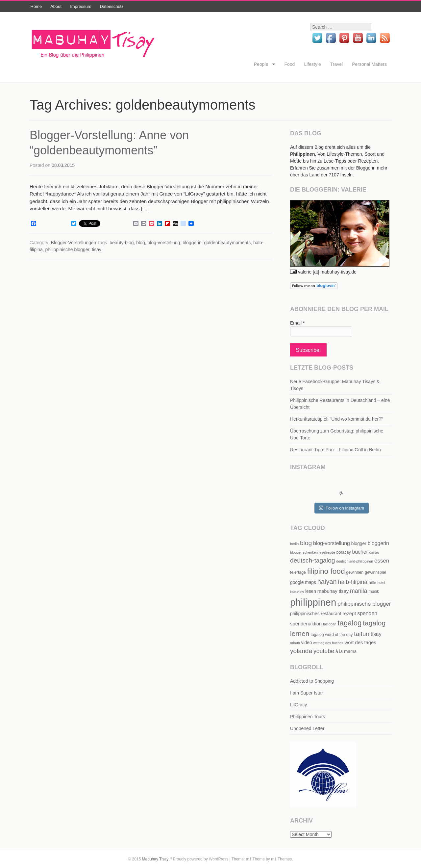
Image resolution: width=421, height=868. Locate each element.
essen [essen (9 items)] (382, 561)
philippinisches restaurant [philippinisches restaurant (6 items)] (316, 614)
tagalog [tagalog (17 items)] (349, 623)
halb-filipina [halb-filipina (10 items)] (353, 582)
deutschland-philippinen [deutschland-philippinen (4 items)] (355, 561)
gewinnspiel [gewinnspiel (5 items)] (375, 572)
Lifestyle (312, 64)
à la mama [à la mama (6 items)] (346, 652)
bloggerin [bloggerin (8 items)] (378, 543)
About (56, 6)
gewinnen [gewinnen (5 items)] (355, 572)
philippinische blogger (67, 250)
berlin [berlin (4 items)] (294, 544)
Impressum (81, 6)
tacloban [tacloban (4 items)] (330, 624)
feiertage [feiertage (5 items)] (298, 572)
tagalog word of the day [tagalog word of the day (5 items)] (332, 635)
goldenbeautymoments (228, 243)
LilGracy (298, 705)
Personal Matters (369, 64)
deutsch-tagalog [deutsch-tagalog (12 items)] (312, 560)
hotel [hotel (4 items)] (381, 583)
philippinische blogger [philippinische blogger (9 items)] (364, 604)
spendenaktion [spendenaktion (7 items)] (306, 624)
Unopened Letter (307, 728)
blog (140, 243)
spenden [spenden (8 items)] (367, 613)
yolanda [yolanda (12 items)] (301, 651)
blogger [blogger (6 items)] (359, 544)
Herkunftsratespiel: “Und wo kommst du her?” (336, 419)
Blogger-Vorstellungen (74, 243)
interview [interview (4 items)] (297, 592)
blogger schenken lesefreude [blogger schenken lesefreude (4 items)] (313, 552)
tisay (97, 250)
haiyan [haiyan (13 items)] (327, 582)
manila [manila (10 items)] (359, 591)
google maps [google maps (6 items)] (303, 582)
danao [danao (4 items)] (374, 552)
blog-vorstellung (164, 243)
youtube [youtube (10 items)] (324, 651)
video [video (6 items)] (307, 643)
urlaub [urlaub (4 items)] (295, 643)
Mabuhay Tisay (155, 859)
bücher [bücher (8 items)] (360, 552)
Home (36, 6)
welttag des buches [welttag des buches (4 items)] (328, 643)
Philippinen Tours (308, 717)
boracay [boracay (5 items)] (344, 552)
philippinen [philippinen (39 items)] (313, 602)
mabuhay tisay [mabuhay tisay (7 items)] (333, 591)
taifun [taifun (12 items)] (362, 634)
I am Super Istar (307, 693)
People (261, 64)
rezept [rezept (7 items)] (349, 614)
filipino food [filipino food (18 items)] (326, 571)
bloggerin (192, 243)
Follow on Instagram (342, 508)
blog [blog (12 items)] (306, 543)
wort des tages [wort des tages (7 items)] (360, 643)
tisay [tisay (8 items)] (376, 634)
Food (290, 64)
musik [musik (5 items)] (374, 592)
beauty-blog (122, 243)
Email (297, 323)
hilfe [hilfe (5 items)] (372, 583)
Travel (336, 64)
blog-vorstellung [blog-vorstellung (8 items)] (332, 543)
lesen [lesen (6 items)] (311, 591)
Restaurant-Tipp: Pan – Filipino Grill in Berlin (335, 450)
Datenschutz (111, 6)
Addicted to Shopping (312, 681)
